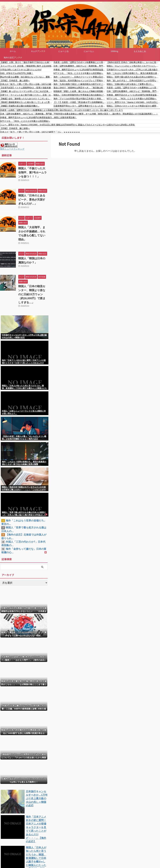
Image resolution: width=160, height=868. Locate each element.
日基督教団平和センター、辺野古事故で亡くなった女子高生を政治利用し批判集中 (80, 106)
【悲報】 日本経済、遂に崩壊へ (15, 81)
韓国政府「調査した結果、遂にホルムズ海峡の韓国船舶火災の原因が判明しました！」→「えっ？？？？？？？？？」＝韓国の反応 (80, 91)
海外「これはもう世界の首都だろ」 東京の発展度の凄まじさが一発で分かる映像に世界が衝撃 (133, 73)
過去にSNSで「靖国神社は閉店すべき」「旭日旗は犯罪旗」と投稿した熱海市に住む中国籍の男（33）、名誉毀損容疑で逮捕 (80, 88)
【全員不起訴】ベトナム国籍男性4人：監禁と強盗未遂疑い (27, 88)
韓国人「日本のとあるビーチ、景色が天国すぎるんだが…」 (32, 197)
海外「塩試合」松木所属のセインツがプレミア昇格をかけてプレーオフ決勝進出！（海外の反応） (80, 81)
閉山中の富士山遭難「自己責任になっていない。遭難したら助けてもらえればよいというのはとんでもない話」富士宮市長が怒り (27, 77)
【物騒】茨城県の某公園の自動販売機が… (20, 106)
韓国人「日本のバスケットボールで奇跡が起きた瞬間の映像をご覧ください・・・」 (133, 106)
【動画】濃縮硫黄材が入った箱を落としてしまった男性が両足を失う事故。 (27, 102)
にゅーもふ (89, 51)
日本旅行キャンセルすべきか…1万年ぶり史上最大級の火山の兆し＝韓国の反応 (133, 70)
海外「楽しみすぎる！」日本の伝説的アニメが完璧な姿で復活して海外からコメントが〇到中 (133, 81)
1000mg (114, 51)
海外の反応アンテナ (13, 58)
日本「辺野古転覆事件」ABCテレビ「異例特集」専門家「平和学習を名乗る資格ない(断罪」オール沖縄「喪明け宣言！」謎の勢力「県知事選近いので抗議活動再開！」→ (80, 66)
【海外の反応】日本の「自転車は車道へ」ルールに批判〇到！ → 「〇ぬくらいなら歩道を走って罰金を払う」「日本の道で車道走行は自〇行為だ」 (133, 62)
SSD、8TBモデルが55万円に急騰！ (17, 73)
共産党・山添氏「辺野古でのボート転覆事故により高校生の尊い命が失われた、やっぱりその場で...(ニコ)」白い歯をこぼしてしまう (80, 62)
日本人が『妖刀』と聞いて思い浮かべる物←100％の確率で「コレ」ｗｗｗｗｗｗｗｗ (27, 84)
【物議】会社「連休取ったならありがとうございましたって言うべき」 (27, 99)
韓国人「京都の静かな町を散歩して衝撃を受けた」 (130, 84)
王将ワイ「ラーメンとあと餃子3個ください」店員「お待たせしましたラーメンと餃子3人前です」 (27, 95)
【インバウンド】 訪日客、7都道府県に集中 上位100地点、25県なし (27, 66)
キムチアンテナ (38, 51)
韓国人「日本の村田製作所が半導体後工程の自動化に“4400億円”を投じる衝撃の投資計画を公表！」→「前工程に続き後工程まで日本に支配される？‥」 (80, 95)
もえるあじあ (140, 51)
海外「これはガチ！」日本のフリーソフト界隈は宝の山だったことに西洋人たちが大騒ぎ (80, 77)
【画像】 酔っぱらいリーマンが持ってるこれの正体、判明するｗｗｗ (27, 91)
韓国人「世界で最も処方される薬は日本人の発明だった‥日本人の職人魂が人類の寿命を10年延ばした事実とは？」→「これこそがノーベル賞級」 (133, 77)
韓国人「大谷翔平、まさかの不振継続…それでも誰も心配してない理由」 (33, 228)
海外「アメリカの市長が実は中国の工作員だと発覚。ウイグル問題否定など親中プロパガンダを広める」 (80, 99)
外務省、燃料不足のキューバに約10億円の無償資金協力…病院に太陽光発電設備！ (80, 70)
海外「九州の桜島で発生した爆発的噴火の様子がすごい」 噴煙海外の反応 (80, 84)
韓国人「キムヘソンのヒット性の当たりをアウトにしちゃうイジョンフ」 (133, 66)
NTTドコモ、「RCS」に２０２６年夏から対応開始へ (78, 73)
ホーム (13, 51)
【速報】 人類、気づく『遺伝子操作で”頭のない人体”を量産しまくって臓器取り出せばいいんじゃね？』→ (27, 62)
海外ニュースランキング (12, 149)
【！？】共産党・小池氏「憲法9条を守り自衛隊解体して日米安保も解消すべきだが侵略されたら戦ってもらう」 (80, 102)
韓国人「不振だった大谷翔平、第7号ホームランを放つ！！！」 (32, 172)
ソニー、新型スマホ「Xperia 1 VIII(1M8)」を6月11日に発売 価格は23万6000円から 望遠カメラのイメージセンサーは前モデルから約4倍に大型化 (133, 102)
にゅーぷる (64, 51)
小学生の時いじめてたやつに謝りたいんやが (21, 70)
